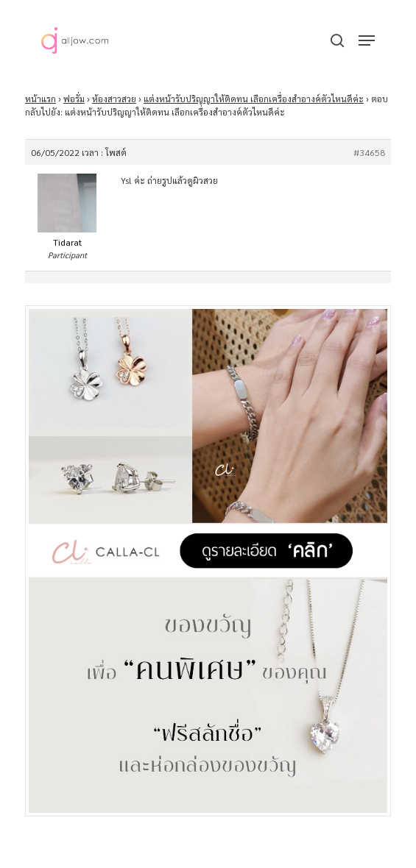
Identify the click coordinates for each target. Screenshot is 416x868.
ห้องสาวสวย (114, 99)
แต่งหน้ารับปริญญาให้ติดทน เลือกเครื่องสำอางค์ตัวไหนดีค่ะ (254, 99)
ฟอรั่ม (74, 99)
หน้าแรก (40, 99)
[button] (367, 40)
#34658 (369, 152)
